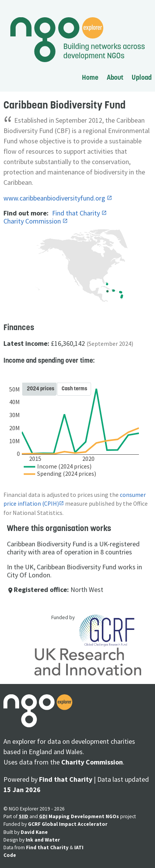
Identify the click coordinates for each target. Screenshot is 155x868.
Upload (142, 77)
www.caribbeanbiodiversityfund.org (55, 198)
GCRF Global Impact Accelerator (68, 824)
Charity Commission (33, 221)
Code (10, 855)
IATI (79, 847)
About (115, 77)
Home (90, 77)
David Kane (34, 832)
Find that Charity (77, 213)
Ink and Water (43, 840)
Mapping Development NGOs (84, 816)
